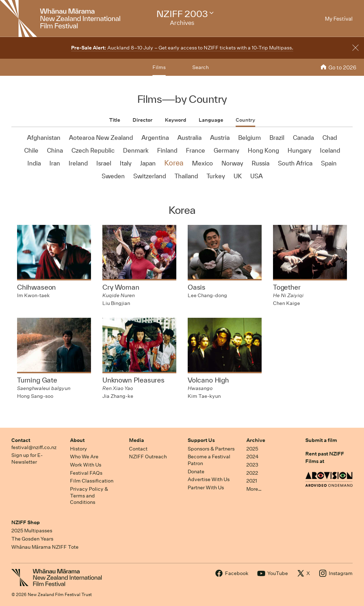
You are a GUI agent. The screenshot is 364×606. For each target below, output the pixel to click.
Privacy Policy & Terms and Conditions (89, 496)
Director (143, 120)
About (77, 440)
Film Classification (92, 481)
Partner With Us (206, 488)
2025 (252, 449)
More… (254, 489)
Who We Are (84, 457)
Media (136, 440)
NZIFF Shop (26, 522)
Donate (196, 471)
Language (211, 120)
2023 (252, 465)
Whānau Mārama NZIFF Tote (45, 547)
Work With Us (86, 465)
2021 (252, 481)
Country (245, 120)
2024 (252, 457)
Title (115, 120)
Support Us (201, 440)
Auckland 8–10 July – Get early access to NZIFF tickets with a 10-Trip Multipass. (182, 48)
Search (200, 67)
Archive (256, 440)
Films (159, 67)
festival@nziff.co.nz (34, 447)
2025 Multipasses (32, 531)
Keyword (176, 120)
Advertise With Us (209, 479)
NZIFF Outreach (148, 457)
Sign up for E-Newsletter (27, 459)
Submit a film (321, 440)
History (79, 449)
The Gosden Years (32, 539)
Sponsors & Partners (211, 449)
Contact (21, 440)
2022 (252, 473)
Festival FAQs (86, 473)
